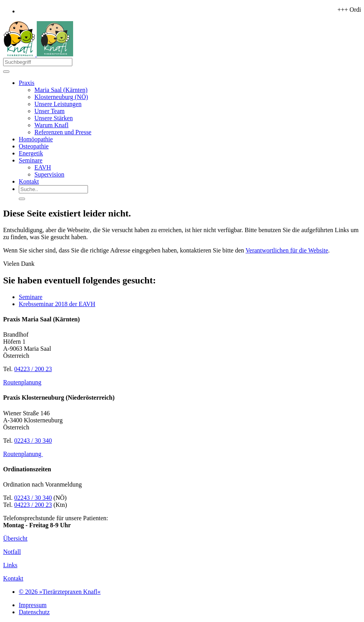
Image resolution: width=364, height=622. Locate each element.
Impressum (33, 605)
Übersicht (15, 538)
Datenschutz (34, 612)
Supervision (49, 174)
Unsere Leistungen (58, 104)
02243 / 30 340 (33, 441)
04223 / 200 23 (33, 369)
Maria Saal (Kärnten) (61, 90)
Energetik (31, 153)
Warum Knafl (51, 125)
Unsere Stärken (54, 118)
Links (10, 565)
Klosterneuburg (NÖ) (61, 97)
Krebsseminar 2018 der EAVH (57, 304)
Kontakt (29, 181)
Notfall (12, 552)
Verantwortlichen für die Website (287, 250)
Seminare (30, 160)
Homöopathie (36, 139)
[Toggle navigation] (6, 72)
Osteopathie (34, 146)
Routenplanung (22, 382)
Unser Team (49, 111)
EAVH (43, 167)
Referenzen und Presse (63, 132)
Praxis (27, 83)
